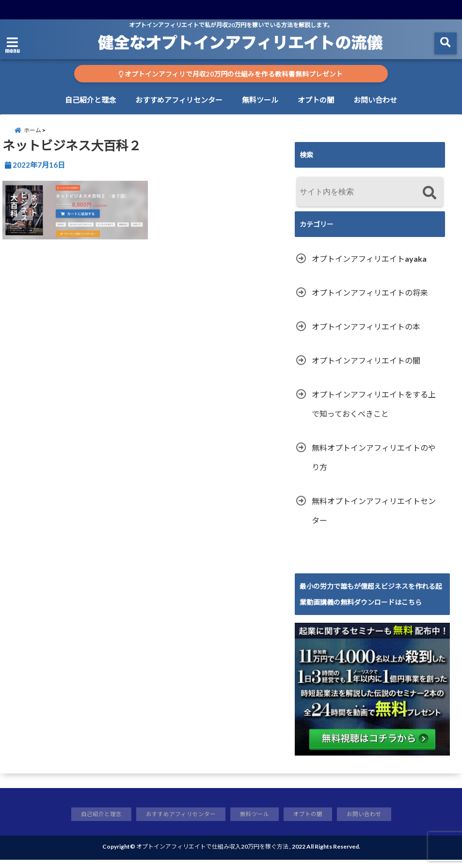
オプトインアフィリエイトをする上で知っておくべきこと (374, 411)
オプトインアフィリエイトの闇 (366, 368)
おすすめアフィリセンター (179, 100)
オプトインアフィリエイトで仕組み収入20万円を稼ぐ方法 (212, 855)
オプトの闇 (316, 100)
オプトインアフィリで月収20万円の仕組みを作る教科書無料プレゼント (231, 74)
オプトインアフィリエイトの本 (366, 334)
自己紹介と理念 (90, 100)
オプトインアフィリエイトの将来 (370, 300)
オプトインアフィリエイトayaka (369, 266)
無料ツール (260, 100)
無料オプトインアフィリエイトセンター (374, 518)
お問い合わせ (375, 100)
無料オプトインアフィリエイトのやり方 (374, 465)
